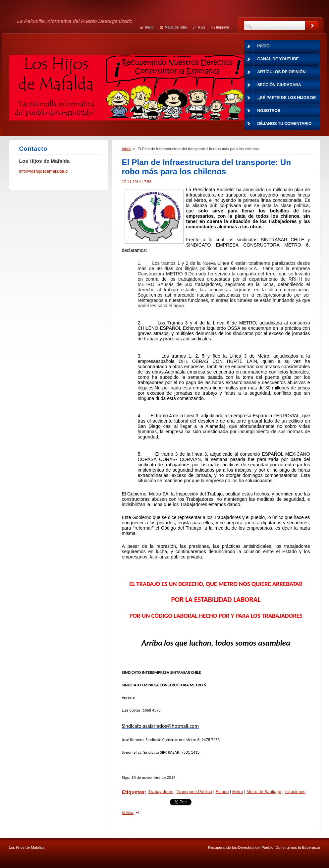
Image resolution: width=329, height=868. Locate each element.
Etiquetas (133, 792)
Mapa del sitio (176, 27)
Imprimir (222, 27)
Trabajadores (161, 792)
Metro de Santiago (264, 792)
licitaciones (295, 792)
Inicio (126, 149)
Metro (238, 792)
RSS (201, 27)
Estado (222, 792)
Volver (128, 812)
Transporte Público (194, 792)
